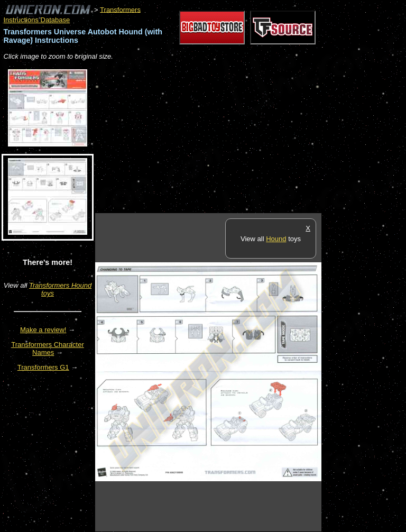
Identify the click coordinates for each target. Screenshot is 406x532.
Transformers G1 (43, 367)
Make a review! (43, 330)
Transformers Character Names (48, 348)
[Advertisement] (219, 137)
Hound (276, 239)
